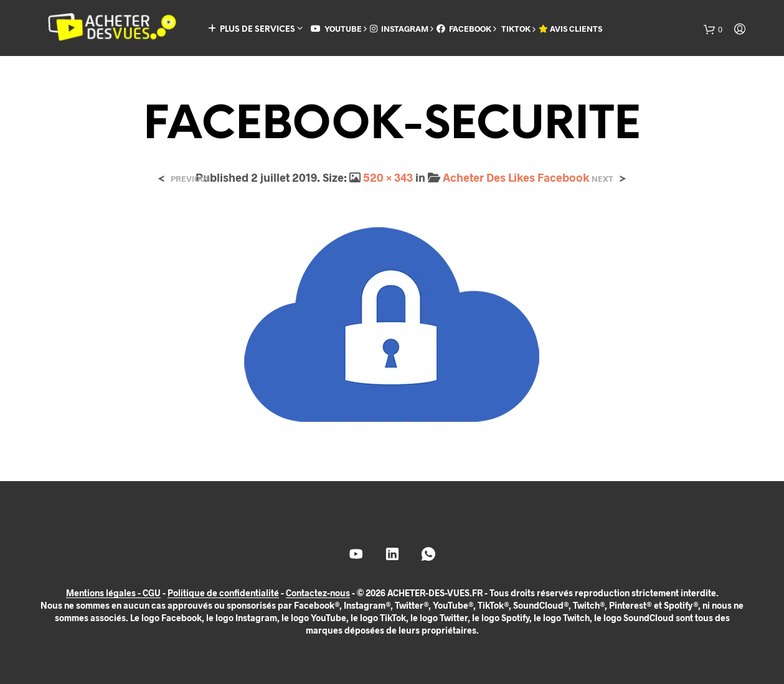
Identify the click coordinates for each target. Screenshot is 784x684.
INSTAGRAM (399, 29)
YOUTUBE (336, 29)
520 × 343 (388, 177)
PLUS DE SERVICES (252, 29)
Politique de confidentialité (223, 593)
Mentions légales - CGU (113, 593)
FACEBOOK (464, 29)
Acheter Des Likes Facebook (516, 177)
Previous (190, 179)
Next (602, 179)
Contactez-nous (318, 593)
